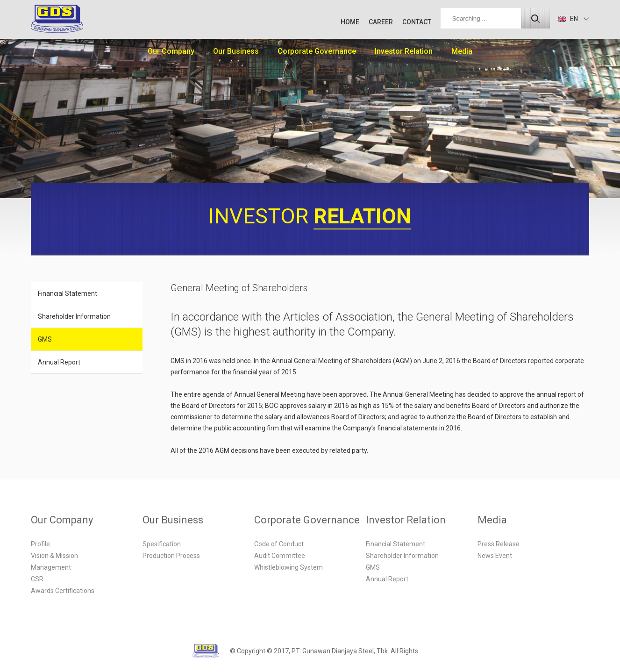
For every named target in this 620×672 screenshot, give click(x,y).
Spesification (162, 544)
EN (568, 19)
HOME (350, 22)
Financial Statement (68, 293)
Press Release (499, 544)
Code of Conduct (279, 544)
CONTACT (417, 22)
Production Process (171, 556)
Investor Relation (404, 51)
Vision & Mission (54, 556)
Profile (40, 544)
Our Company (171, 51)
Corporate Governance (317, 51)
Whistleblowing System (289, 567)
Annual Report (59, 362)
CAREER (381, 22)
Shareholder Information (74, 316)
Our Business (236, 51)
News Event (495, 556)
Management (51, 567)
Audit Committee (280, 556)
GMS (45, 339)
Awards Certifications (63, 591)
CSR (37, 579)
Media (462, 51)
